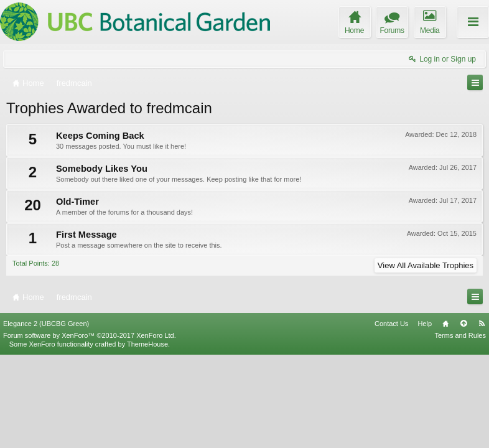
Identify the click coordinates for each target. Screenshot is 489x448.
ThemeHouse (147, 437)
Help (425, 416)
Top (463, 416)
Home (445, 416)
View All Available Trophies (426, 265)
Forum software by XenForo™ (90, 428)
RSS (482, 416)
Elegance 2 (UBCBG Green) (46, 416)
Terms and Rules (460, 428)
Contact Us (391, 416)
